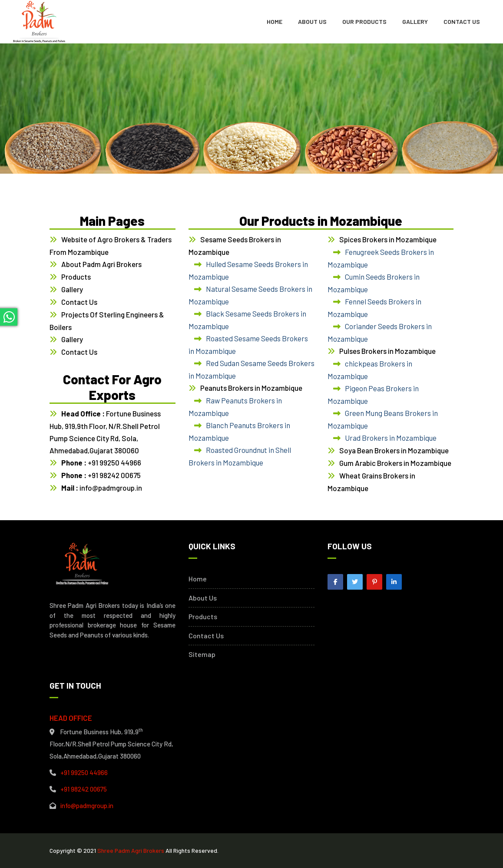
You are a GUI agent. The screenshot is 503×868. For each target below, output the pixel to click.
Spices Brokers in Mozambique (388, 239)
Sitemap (202, 654)
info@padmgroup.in (102, 488)
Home (275, 21)
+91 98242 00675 (101, 475)
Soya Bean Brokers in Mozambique (394, 450)
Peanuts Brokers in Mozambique (251, 388)
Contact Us (462, 21)
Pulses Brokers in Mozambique (387, 351)
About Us (312, 21)
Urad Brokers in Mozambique (391, 438)
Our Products (364, 21)
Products (76, 277)
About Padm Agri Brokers (101, 264)
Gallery (415, 21)
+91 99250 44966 (101, 462)
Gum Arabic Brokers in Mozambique (395, 463)
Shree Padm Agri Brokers (131, 850)
